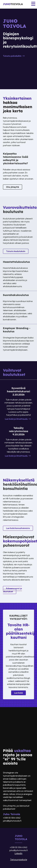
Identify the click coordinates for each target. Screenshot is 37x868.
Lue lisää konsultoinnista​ (18, 528)
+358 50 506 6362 (12, 818)
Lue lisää (18, 693)
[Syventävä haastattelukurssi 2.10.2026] (19, 405)
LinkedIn (18, 853)
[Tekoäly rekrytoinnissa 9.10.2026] (19, 443)
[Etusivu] (18, 4)
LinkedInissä (29, 657)
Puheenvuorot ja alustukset (12, 590)
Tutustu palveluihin (14, 56)
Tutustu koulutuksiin (16, 251)
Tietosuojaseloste (19, 860)
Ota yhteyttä (13, 187)
